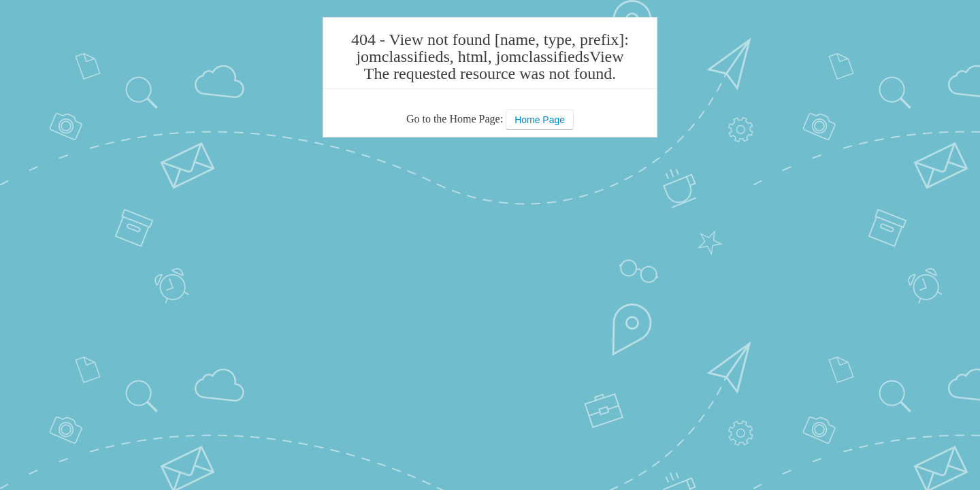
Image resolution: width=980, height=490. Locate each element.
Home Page (540, 120)
